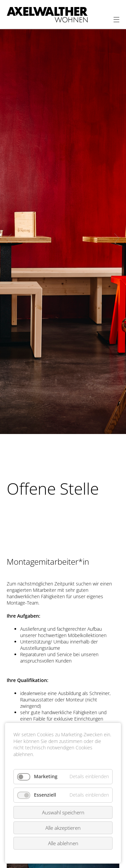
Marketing (46, 776)
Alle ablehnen (63, 843)
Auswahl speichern (63, 812)
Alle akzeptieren (63, 828)
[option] (63, 232)
